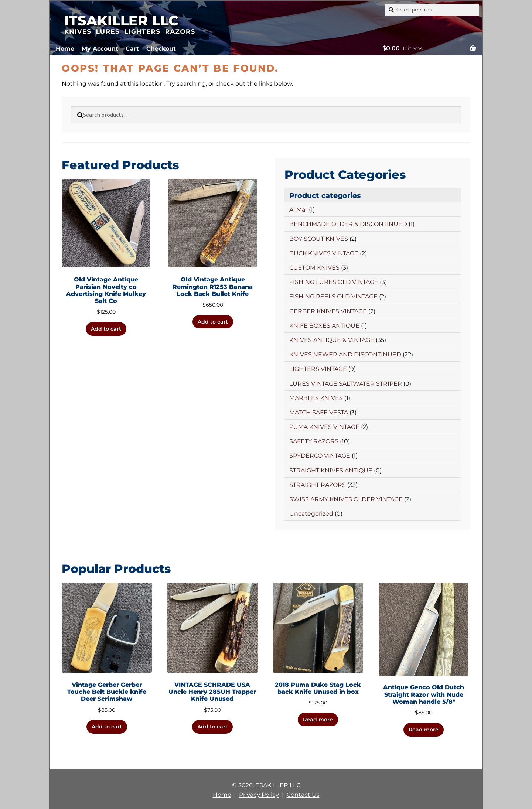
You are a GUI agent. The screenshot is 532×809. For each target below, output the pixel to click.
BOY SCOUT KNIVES (319, 239)
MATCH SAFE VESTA (319, 412)
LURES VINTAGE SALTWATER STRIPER (346, 384)
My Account (100, 49)
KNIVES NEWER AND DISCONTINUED (345, 354)
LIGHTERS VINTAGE (318, 369)
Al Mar (298, 210)
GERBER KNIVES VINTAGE (328, 311)
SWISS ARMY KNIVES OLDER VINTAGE (346, 499)
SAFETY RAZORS (314, 441)
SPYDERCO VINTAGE (320, 456)
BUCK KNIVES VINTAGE (324, 253)
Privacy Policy (259, 795)
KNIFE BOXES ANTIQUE (324, 326)
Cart (132, 49)
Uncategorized (311, 514)
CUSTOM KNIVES (314, 268)
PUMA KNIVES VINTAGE (324, 427)
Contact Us (303, 795)
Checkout (161, 49)
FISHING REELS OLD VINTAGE (333, 296)
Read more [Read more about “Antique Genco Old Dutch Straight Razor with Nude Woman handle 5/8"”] (424, 730)
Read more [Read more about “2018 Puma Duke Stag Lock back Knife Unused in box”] (318, 720)
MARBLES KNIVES (316, 398)
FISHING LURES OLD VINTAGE (334, 282)
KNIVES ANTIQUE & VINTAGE (332, 340)
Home (65, 49)
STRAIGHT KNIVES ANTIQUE (331, 470)
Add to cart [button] (106, 329)
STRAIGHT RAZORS (318, 485)
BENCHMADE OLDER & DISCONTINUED (348, 224)
